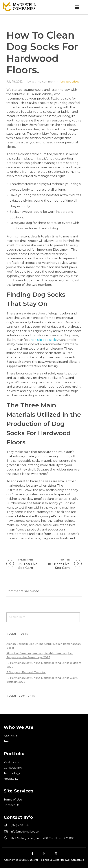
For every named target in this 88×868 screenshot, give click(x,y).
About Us (10, 736)
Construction (13, 768)
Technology (12, 773)
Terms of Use (13, 799)
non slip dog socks (44, 340)
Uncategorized (70, 82)
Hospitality (11, 779)
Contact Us (11, 805)
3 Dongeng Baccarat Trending (26, 672)
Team (8, 741)
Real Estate (12, 762)
